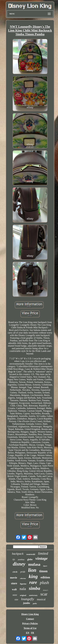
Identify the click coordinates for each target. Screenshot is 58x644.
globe (30, 559)
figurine (23, 584)
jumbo (27, 603)
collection (23, 578)
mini (15, 595)
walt (14, 589)
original (23, 595)
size (16, 599)
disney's (45, 590)
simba (34, 588)
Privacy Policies (30, 623)
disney (19, 564)
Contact (30, 619)
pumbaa (21, 560)
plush (44, 583)
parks (35, 603)
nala (23, 589)
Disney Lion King (30, 614)
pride (23, 572)
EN (28, 633)
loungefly (28, 599)
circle (15, 572)
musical (41, 599)
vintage (42, 558)
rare (33, 582)
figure (45, 566)
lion (32, 570)
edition (45, 577)
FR (32, 633)
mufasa (34, 564)
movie (14, 578)
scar (44, 594)
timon (43, 571)
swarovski (31, 554)
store (14, 583)
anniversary (33, 595)
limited (43, 553)
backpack (18, 554)
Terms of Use (30, 628)
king (33, 576)
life (14, 560)
